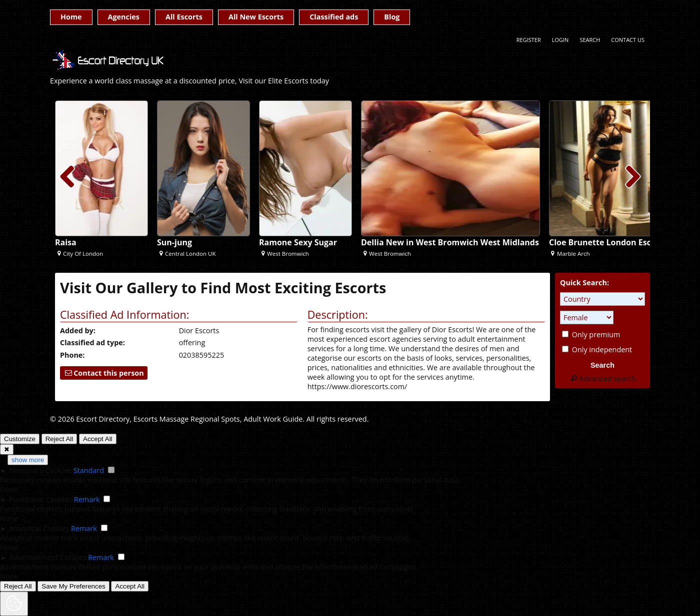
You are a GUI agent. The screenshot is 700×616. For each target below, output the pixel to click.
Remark (87, 499)
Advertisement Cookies (47, 557)
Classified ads (334, 17)
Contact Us (628, 40)
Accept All (98, 439)
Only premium (591, 334)
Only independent (597, 349)
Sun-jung (174, 242)
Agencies (124, 17)
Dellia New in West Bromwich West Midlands (450, 242)
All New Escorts (256, 17)
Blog (392, 17)
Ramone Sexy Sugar (298, 242)
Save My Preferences (73, 586)
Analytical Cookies (39, 528)
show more (28, 460)
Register (529, 40)
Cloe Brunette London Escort (606, 242)
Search (590, 40)
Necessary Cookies (40, 470)
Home (71, 17)
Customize (20, 439)
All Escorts (184, 17)
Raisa (66, 242)
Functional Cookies (40, 499)
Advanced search (602, 378)
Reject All (59, 439)
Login (560, 40)
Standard (89, 470)
